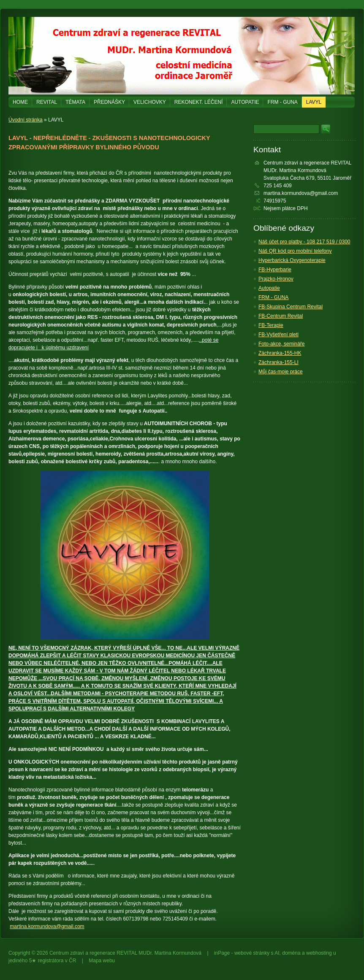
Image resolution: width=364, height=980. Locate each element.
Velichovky (150, 102)
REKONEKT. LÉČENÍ (199, 102)
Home (20, 102)
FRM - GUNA (282, 102)
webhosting (319, 953)
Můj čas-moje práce (281, 372)
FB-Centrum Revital (281, 316)
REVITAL (47, 102)
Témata (75, 102)
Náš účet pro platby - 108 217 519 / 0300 (304, 242)
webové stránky (252, 953)
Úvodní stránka (26, 120)
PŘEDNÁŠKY (109, 102)
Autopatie (245, 102)
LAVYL (314, 102)
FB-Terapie (271, 325)
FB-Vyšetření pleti (278, 335)
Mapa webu (102, 961)
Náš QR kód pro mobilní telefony (295, 251)
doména (291, 953)
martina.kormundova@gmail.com (47, 926)
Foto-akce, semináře (281, 344)
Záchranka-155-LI (278, 362)
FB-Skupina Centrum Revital (291, 307)
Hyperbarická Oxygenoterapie (292, 260)
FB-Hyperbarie (275, 270)
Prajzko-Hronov (276, 279)
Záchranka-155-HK (280, 353)
